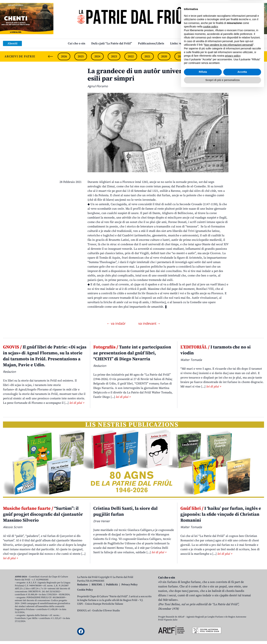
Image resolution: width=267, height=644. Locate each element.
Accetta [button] (242, 626)
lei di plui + (77, 403)
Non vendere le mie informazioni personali (229, 599)
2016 (231, 56)
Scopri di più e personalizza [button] (222, 634)
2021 (147, 56)
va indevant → (149, 323)
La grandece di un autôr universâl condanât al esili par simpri (158, 75)
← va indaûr (117, 323)
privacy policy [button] (233, 610)
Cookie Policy (85, 590)
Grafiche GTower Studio (106, 611)
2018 (197, 56)
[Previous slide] (50, 56)
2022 (131, 56)
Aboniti (12, 43)
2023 (114, 56)
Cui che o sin (77, 43)
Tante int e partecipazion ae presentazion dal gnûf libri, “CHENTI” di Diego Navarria (132, 353)
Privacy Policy (130, 585)
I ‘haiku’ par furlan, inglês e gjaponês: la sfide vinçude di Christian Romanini (221, 514)
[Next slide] (261, 56)
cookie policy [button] (211, 581)
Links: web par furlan (185, 43)
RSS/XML (97, 585)
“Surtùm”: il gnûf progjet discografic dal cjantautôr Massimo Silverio (43, 514)
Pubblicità (112, 585)
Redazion (83, 585)
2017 (214, 56)
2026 (64, 56)
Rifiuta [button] (203, 626)
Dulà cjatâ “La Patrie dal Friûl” (112, 43)
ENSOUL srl (84, 611)
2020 (164, 56)
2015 (248, 56)
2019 (181, 56)
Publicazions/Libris (151, 43)
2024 (97, 56)
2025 (81, 56)
